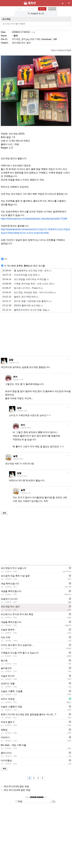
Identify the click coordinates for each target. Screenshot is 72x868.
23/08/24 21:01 (26, 493)
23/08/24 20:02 (26, 428)
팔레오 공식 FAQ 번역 (20, 297)
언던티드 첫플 (8, 684)
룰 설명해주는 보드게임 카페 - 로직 (27, 271)
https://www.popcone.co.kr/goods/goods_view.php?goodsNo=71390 (34, 219)
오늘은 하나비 (8, 676)
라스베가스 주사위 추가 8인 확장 (17, 614)
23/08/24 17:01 (14, 363)
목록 (4, 513)
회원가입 (52, 8)
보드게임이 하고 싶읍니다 (14, 568)
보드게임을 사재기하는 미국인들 (26, 279)
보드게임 (6, 19)
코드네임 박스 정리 (10, 607)
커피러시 (5, 737)
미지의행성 (6, 761)
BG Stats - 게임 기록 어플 (13, 745)
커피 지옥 (6, 637)
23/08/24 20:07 (18, 459)
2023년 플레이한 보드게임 (22, 306)
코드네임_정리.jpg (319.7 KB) (26, 39)
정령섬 (4, 730)
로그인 (42, 9)
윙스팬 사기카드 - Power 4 (22, 288)
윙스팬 (4, 661)
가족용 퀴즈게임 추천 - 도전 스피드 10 (28, 284)
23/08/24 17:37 (18, 380)
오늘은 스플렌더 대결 (11, 707)
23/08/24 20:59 (22, 476)
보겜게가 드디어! (9, 599)
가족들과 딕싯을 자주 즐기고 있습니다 (20, 653)
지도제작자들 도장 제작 (21, 275)
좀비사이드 (6, 753)
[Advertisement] (36, 335)
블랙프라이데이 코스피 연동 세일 (26, 310)
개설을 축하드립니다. (11, 591)
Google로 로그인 (36, 13)
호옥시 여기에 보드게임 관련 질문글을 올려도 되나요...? (28, 714)
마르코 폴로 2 (8, 722)
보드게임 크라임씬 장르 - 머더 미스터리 (29, 293)
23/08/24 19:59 (22, 411)
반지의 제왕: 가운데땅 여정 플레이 (27, 301)
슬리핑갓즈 (6, 668)
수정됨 (33, 32)
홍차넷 (33, 3)
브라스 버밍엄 (8, 699)
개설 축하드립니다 (10, 584)
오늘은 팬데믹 (8, 630)
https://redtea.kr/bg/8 (61, 50)
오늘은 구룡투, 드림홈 (12, 691)
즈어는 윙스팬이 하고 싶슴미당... (17, 645)
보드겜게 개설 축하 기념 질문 (15, 576)
